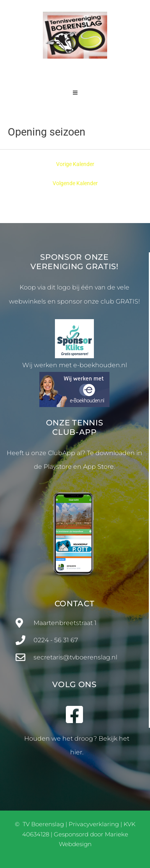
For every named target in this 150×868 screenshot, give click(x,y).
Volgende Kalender (75, 183)
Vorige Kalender (75, 164)
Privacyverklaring (94, 824)
